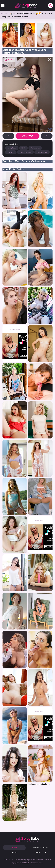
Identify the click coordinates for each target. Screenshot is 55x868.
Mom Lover (16, 17)
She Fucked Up (42, 152)
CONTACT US (41, 853)
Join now (28, 136)
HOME (14, 848)
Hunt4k (25, 17)
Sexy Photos (16, 13)
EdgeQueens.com (25, 152)
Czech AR (11, 152)
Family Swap (12, 148)
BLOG (14, 853)
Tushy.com (6, 17)
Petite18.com (35, 148)
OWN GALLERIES (41, 848)
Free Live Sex (31, 13)
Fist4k (23, 148)
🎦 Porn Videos (46, 13)
